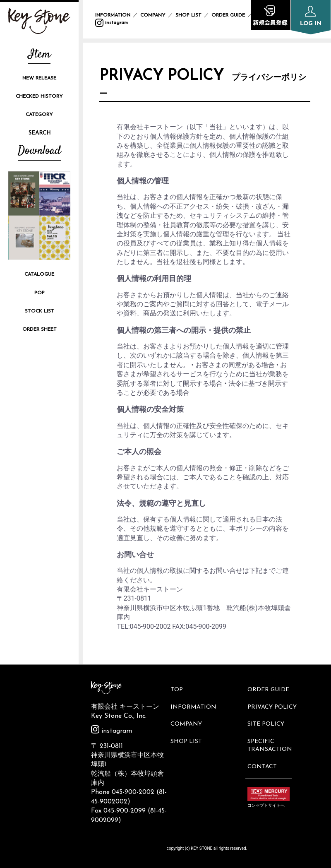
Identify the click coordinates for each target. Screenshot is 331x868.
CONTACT (264, 752)
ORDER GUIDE (228, 15)
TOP (179, 688)
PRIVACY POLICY (274, 702)
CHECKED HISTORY (39, 96)
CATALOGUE (39, 274)
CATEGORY (39, 115)
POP (40, 293)
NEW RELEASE (39, 78)
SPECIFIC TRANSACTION (272, 734)
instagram (112, 23)
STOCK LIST (40, 311)
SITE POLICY (268, 716)
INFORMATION (113, 15)
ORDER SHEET (40, 329)
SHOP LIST (188, 15)
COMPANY (153, 15)
